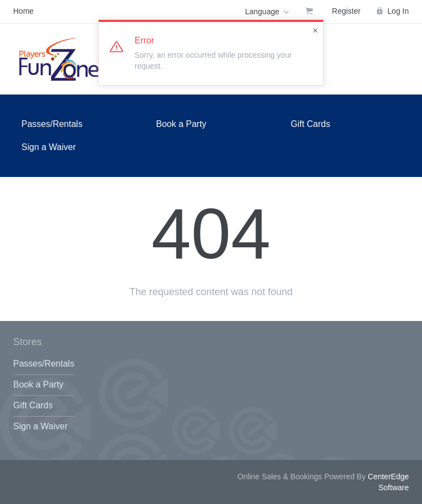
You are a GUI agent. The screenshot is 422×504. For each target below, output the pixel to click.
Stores (27, 342)
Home (23, 11)
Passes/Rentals (52, 124)
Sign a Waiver (49, 147)
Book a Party (181, 124)
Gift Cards (310, 124)
